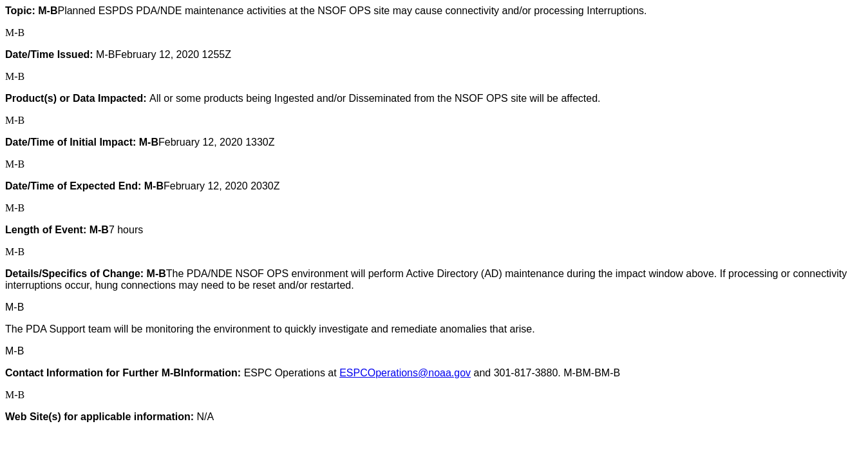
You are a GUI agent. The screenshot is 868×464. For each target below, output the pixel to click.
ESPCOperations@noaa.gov (405, 373)
